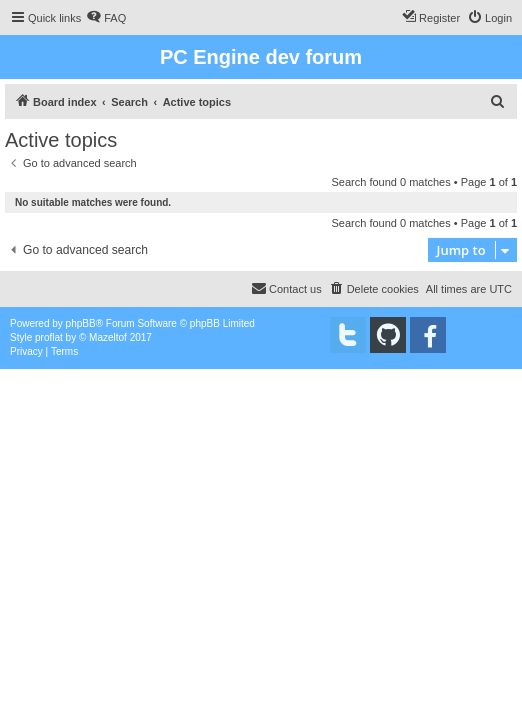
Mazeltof (108, 337)
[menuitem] (106, 18)
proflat (49, 337)
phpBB (81, 323)
